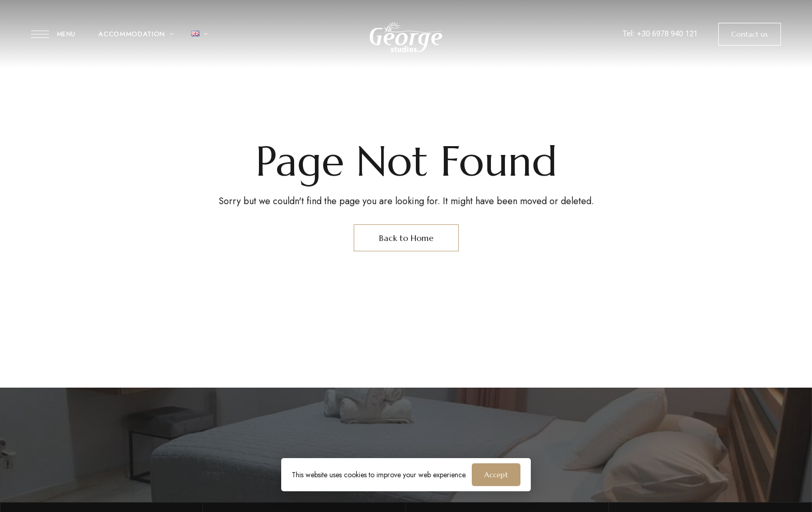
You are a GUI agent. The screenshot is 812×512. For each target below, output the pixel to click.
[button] (750, 34)
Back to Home (406, 238)
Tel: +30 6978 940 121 (660, 34)
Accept (496, 475)
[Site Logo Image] (406, 37)
